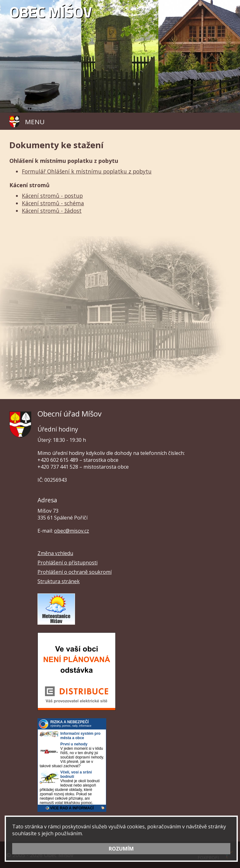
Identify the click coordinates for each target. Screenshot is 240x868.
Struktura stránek (59, 581)
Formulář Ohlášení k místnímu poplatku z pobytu (87, 171)
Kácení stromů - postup (52, 196)
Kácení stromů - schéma (53, 203)
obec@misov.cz (72, 531)
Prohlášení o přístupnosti (67, 563)
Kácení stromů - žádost (52, 211)
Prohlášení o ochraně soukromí (75, 572)
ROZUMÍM (121, 849)
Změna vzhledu (55, 553)
